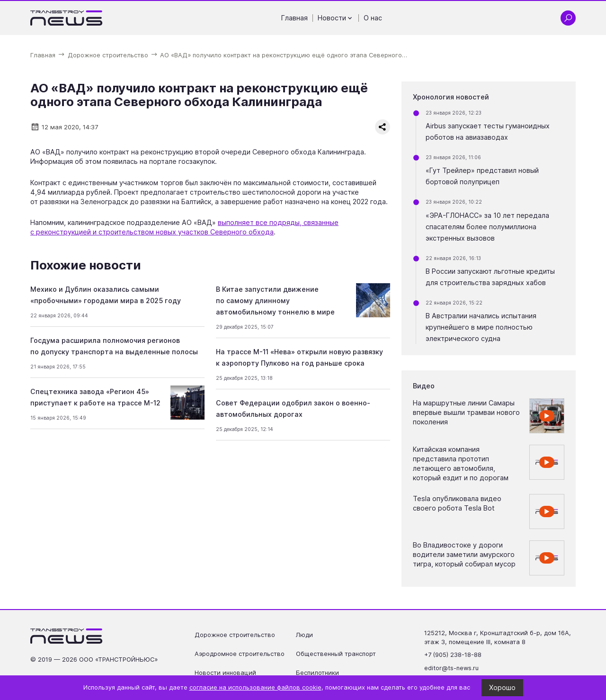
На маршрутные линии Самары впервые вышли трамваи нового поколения (466, 412)
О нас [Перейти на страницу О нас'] (373, 18)
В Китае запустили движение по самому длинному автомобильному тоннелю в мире (275, 301)
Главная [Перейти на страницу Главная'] (294, 18)
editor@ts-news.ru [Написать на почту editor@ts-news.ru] (451, 668)
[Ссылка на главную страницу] (67, 18)
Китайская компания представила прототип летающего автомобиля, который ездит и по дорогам (461, 463)
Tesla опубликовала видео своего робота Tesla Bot (457, 503)
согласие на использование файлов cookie (255, 687)
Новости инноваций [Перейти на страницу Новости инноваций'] (225, 673)
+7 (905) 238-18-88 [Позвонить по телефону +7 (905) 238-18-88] (453, 655)
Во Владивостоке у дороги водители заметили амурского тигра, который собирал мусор (464, 554)
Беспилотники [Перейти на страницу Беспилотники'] (317, 673)
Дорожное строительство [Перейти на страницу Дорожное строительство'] (235, 635)
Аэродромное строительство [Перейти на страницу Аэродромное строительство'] (240, 654)
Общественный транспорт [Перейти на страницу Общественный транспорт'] (336, 654)
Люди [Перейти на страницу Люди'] (304, 635)
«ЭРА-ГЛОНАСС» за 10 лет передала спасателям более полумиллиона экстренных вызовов (487, 227)
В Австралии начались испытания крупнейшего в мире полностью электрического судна (481, 327)
